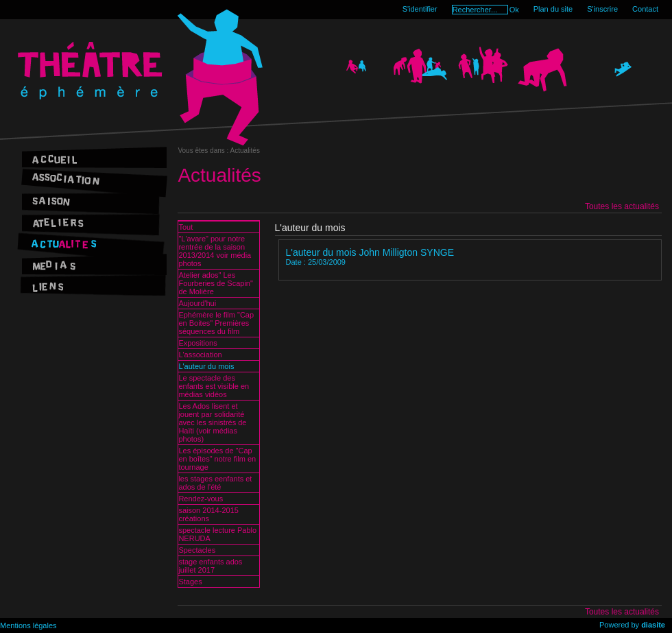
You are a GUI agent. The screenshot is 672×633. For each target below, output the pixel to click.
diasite (653, 625)
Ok (514, 10)
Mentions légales (28, 625)
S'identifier (420, 9)
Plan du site (553, 9)
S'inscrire (602, 9)
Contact (645, 9)
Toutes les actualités (622, 206)
